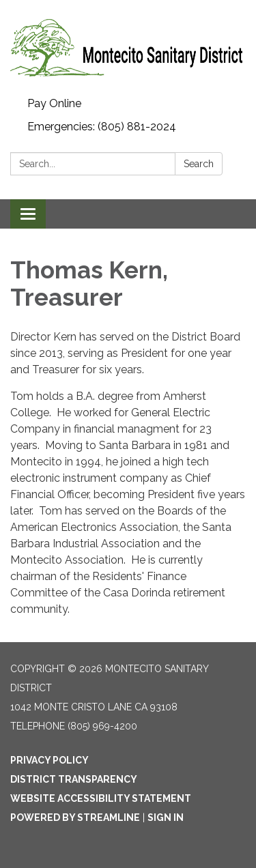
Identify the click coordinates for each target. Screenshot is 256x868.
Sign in (166, 818)
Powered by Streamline (75, 818)
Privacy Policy (49, 760)
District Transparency (74, 779)
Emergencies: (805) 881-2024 (102, 127)
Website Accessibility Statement (101, 798)
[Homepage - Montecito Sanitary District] (128, 46)
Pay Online (54, 103)
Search (199, 164)
